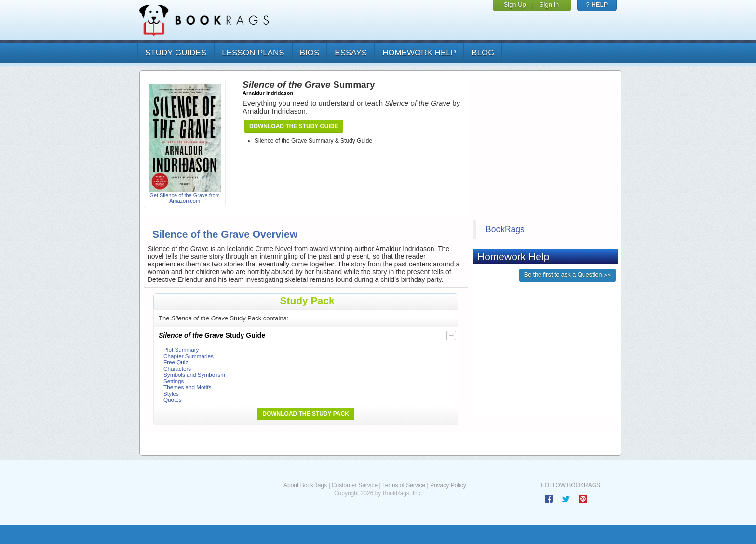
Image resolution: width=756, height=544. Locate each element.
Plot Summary (181, 350)
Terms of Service (404, 485)
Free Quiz (176, 362)
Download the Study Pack (306, 414)
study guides (176, 53)
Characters (177, 368)
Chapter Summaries (189, 356)
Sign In (549, 5)
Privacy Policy (448, 485)
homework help (419, 53)
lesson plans (253, 53)
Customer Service (355, 485)
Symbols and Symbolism (194, 375)
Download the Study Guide (294, 126)
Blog (483, 53)
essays (351, 53)
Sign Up (515, 5)
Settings (174, 381)
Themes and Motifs (187, 387)
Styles (171, 393)
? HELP (597, 5)
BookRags (505, 229)
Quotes (173, 400)
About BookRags (305, 485)
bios (310, 53)
